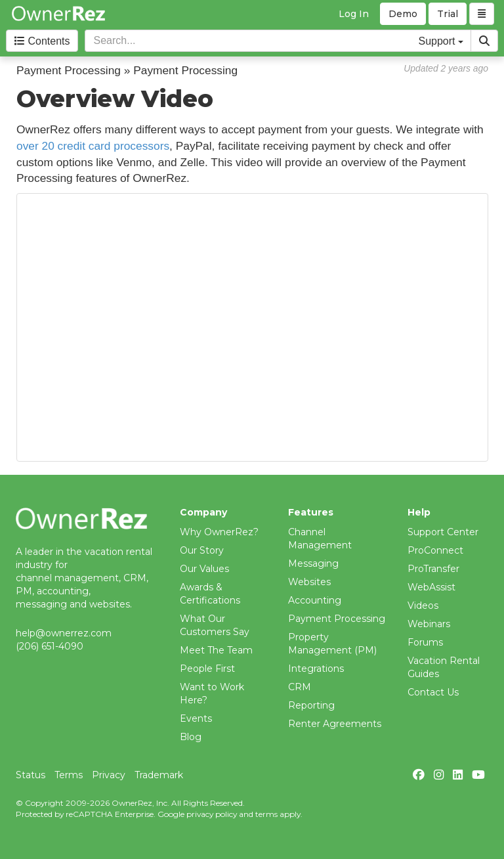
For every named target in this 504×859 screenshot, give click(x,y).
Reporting (311, 705)
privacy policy (212, 814)
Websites (309, 582)
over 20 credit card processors (93, 146)
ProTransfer (433, 569)
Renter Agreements (335, 724)
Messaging (313, 563)
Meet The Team (216, 650)
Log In (354, 14)
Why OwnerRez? (219, 532)
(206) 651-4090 (50, 646)
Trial (448, 14)
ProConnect (435, 550)
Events (196, 718)
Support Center (443, 532)
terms (266, 814)
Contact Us (433, 692)
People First (207, 669)
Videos (423, 606)
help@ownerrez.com (64, 633)
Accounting (315, 600)
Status (31, 775)
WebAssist (431, 587)
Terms (69, 775)
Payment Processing (337, 619)
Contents (42, 41)
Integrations (316, 669)
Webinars (429, 624)
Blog (191, 737)
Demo (403, 14)
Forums (425, 642)
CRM (300, 687)
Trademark (159, 775)
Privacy (109, 775)
